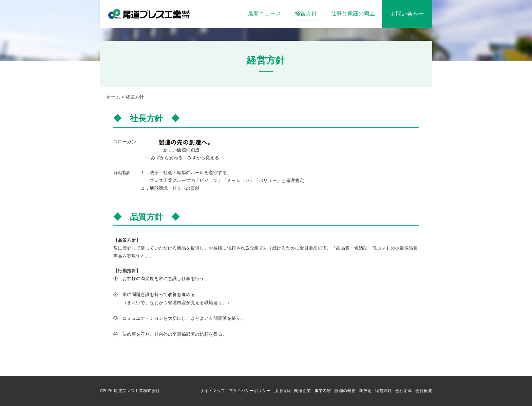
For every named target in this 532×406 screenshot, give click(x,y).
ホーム (113, 97)
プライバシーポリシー (250, 391)
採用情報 (283, 391)
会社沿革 (404, 391)
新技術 (365, 391)
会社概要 (424, 391)
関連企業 (303, 391)
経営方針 (383, 391)
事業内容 (323, 391)
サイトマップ (212, 391)
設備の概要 (345, 391)
